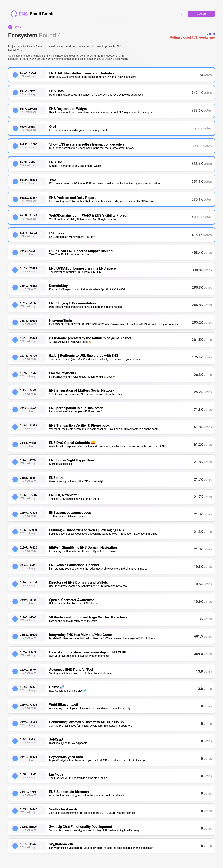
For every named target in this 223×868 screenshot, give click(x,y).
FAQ (180, 14)
